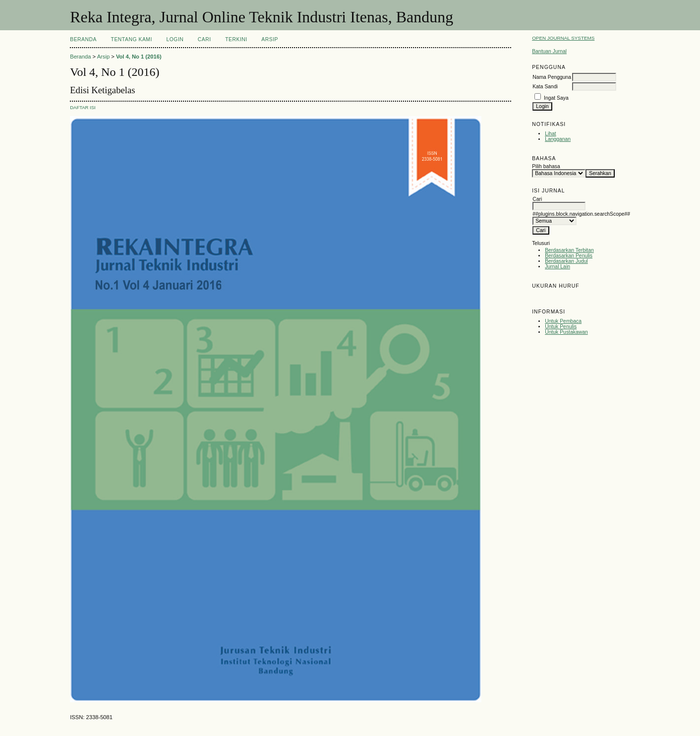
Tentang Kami (132, 39)
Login (175, 39)
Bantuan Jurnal (549, 51)
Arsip (270, 39)
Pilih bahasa (546, 166)
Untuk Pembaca (563, 321)
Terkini (236, 39)
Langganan (558, 139)
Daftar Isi (83, 107)
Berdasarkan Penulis (569, 256)
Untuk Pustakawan (566, 332)
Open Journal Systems (563, 38)
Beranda (83, 39)
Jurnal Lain (557, 267)
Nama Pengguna (552, 77)
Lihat (551, 134)
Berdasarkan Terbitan (569, 250)
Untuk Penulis (561, 327)
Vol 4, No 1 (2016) (139, 57)
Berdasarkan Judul (566, 261)
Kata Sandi (545, 87)
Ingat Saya (556, 98)
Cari (204, 39)
